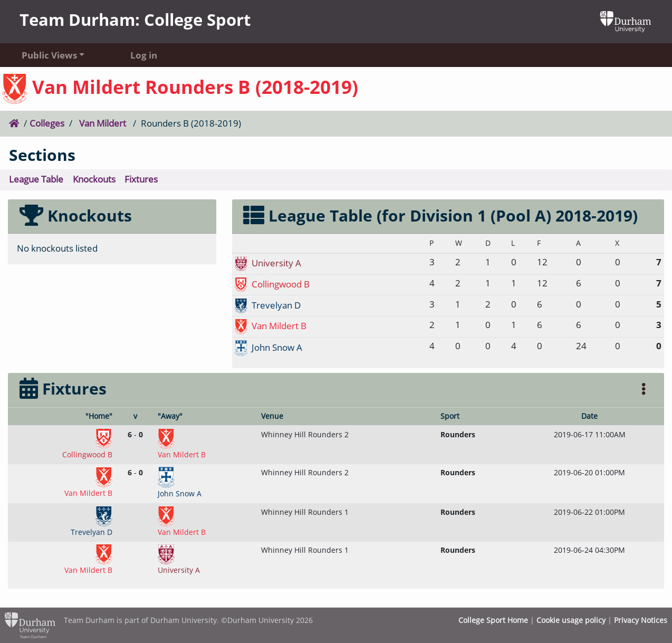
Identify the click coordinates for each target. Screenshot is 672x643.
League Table (36, 179)
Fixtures (141, 179)
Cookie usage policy (571, 620)
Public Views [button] (49, 55)
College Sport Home (493, 620)
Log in (144, 55)
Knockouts (94, 179)
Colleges (47, 123)
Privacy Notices (641, 620)
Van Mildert (103, 123)
